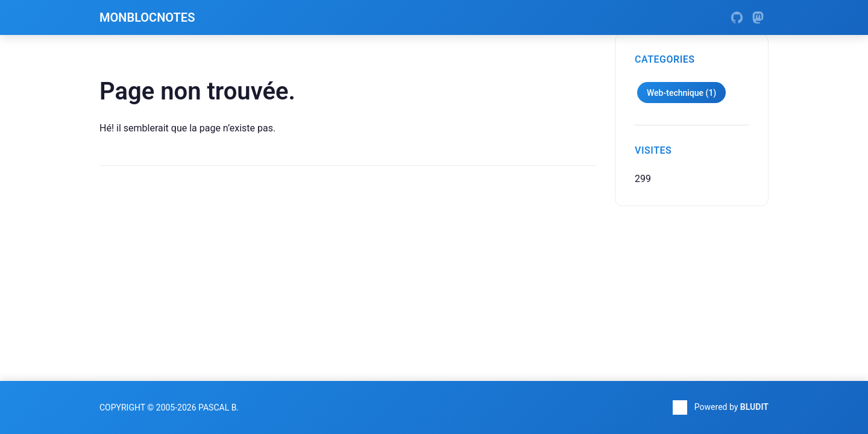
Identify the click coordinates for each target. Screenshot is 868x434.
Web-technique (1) (681, 93)
